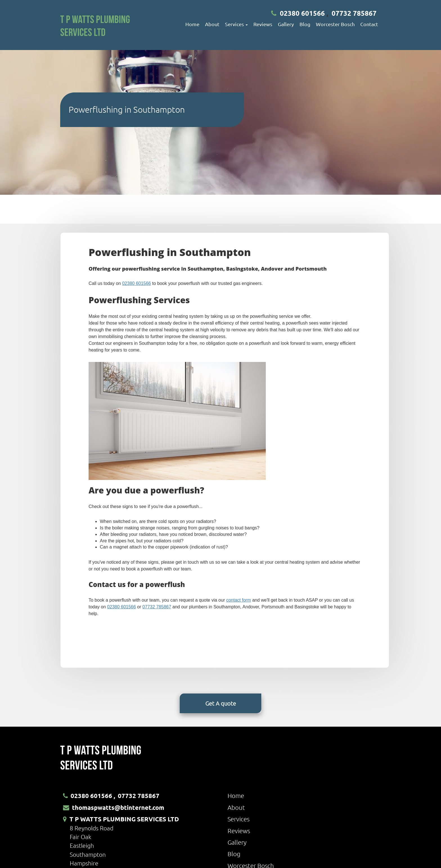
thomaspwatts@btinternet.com (118, 807)
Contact (369, 24)
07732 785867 (354, 13)
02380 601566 (302, 13)
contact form (238, 600)
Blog (305, 24)
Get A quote (221, 703)
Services (238, 819)
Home (192, 24)
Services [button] (236, 24)
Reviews (263, 24)
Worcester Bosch (335, 24)
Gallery (286, 24)
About (212, 24)
